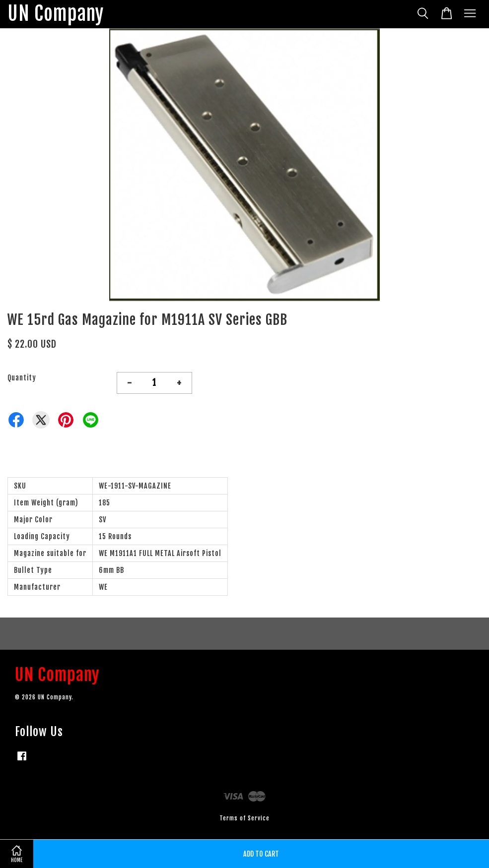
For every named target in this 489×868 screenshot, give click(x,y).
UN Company (56, 14)
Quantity (22, 378)
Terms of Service (244, 818)
